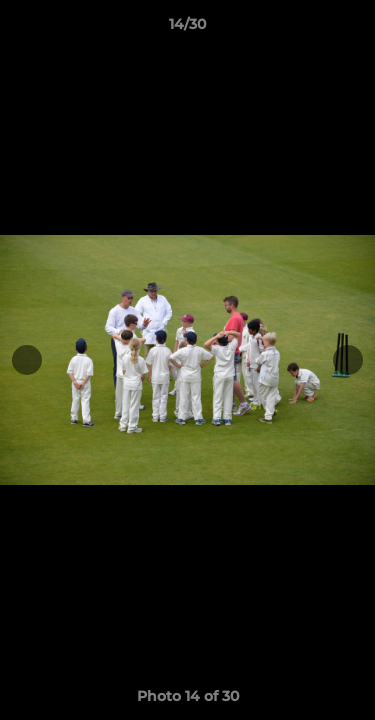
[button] (351, 29)
